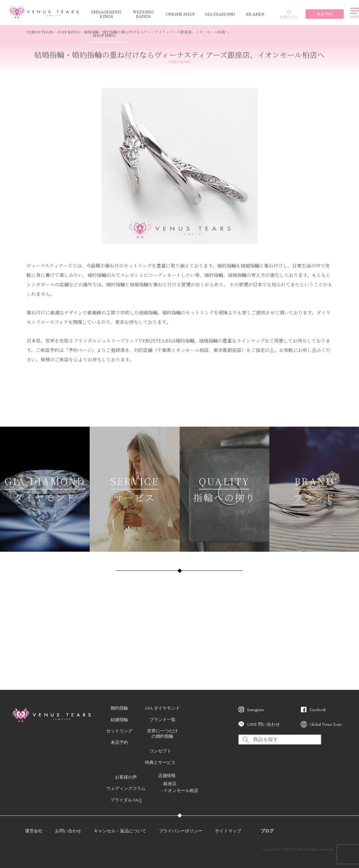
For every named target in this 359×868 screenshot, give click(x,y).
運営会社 (34, 831)
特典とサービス (160, 762)
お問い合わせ (68, 831)
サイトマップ (228, 831)
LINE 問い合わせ (264, 724)
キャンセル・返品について (120, 831)
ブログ (267, 831)
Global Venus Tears (326, 724)
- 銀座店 (169, 784)
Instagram (256, 710)
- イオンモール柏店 (180, 790)
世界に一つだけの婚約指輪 (162, 733)
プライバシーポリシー (181, 831)
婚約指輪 (119, 708)
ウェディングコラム (126, 788)
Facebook (318, 710)
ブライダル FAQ (126, 800)
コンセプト (160, 751)
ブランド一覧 (162, 720)
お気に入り (289, 14)
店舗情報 (167, 775)
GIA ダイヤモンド (162, 708)
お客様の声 (126, 777)
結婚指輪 (119, 720)
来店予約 (119, 742)
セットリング (119, 731)
